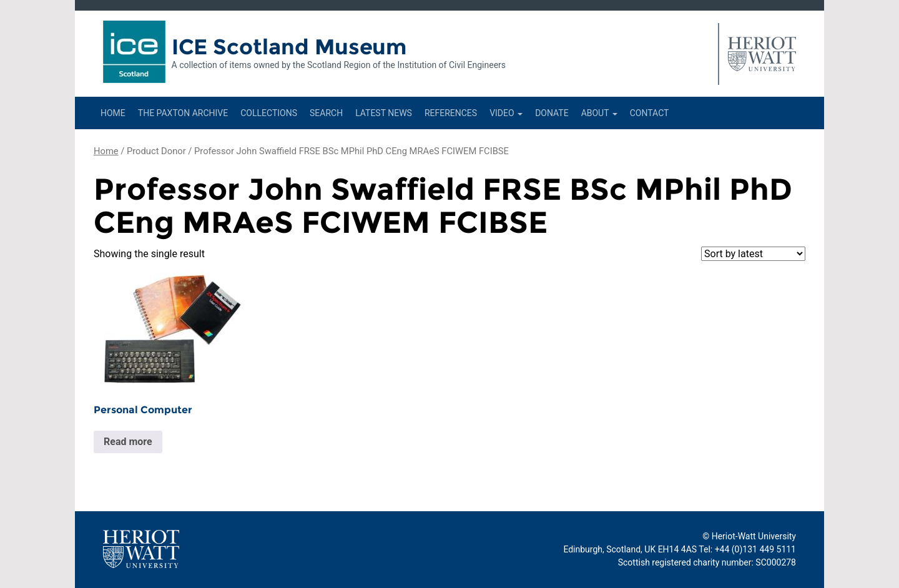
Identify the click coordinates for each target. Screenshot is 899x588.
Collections (269, 113)
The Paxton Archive (183, 113)
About (599, 113)
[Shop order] (753, 254)
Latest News (384, 113)
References (451, 113)
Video (506, 113)
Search (326, 113)
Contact (650, 113)
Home (113, 113)
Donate (552, 113)
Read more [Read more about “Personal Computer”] (128, 442)
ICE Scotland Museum (289, 47)
